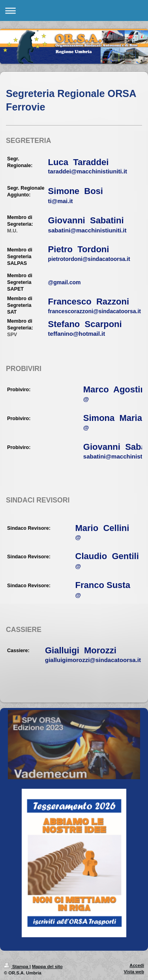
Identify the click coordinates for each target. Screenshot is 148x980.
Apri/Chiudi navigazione (74, 10)
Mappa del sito (47, 967)
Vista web (134, 972)
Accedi (137, 965)
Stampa (17, 967)
